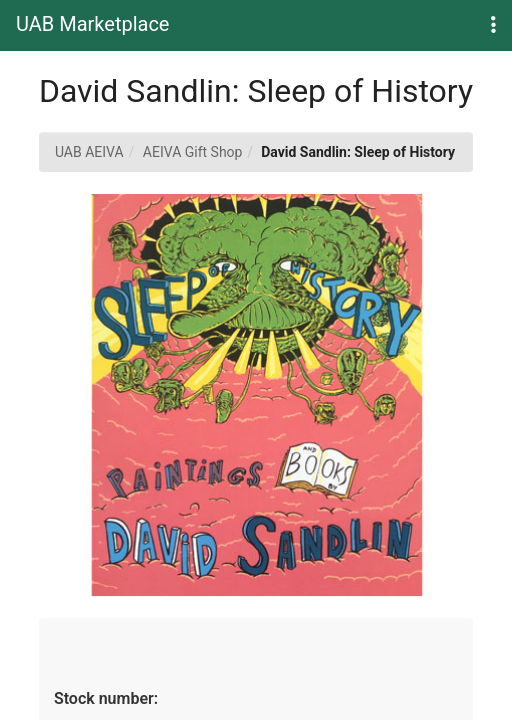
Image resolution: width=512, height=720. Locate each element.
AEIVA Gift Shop (193, 152)
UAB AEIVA (89, 152)
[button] (493, 25)
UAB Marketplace (92, 24)
